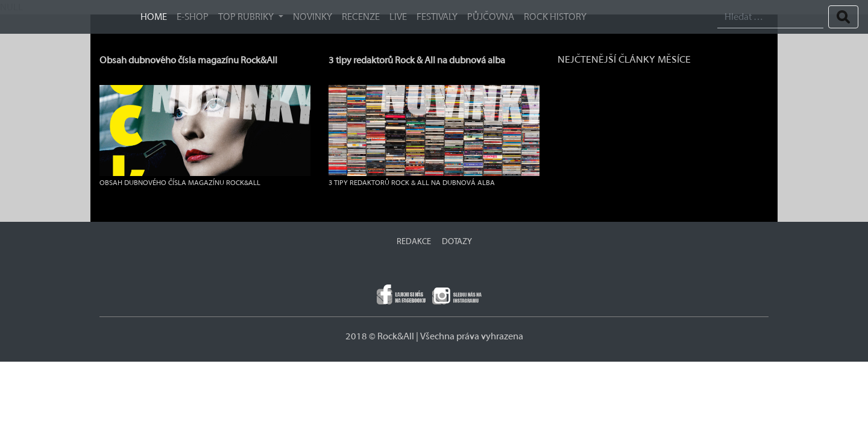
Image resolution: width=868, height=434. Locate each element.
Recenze (361, 17)
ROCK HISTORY (555, 17)
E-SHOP (193, 17)
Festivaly (437, 17)
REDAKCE (414, 242)
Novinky (313, 17)
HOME (154, 17)
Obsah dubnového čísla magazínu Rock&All (188, 60)
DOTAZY (457, 242)
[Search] (770, 17)
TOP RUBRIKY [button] (247, 17)
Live (398, 17)
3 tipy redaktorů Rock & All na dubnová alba (417, 60)
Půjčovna (491, 17)
